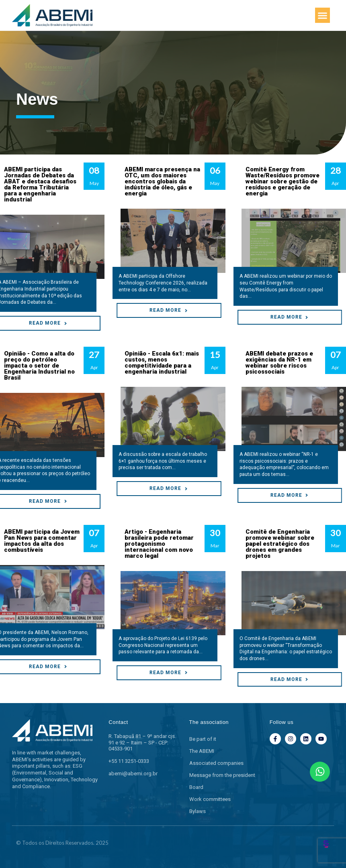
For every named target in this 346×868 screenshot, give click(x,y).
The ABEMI (202, 751)
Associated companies (216, 763)
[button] (323, 15)
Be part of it (203, 739)
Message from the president (222, 775)
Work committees (210, 799)
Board (196, 787)
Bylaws (198, 811)
